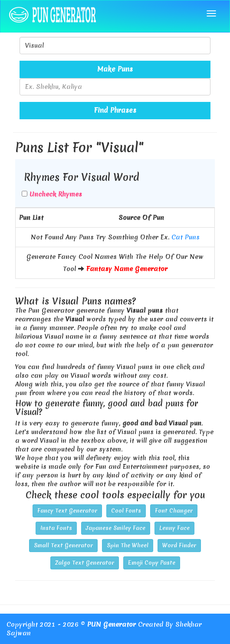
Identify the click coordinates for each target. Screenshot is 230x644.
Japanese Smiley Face (116, 528)
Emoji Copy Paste (152, 563)
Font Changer (174, 511)
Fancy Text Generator (67, 511)
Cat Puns (186, 237)
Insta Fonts (56, 528)
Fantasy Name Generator (127, 269)
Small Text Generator (63, 545)
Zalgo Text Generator (85, 563)
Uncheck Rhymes (56, 194)
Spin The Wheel (128, 545)
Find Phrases (115, 110)
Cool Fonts (126, 511)
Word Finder (179, 545)
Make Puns (115, 69)
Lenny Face (174, 528)
